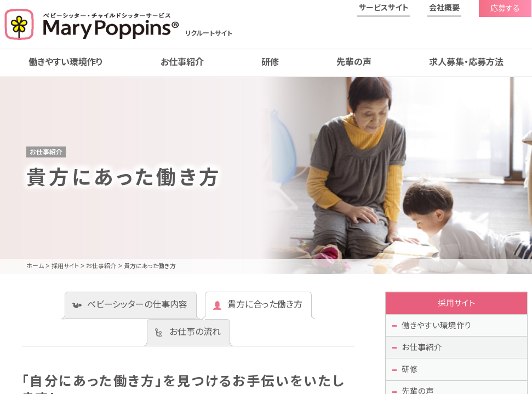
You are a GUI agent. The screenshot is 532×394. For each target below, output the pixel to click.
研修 (270, 62)
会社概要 (444, 8)
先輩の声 (354, 62)
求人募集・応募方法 (466, 62)
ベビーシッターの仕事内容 (137, 305)
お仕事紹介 (182, 62)
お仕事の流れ (195, 332)
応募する (505, 8)
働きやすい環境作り (66, 62)
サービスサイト (384, 8)
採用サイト (457, 304)
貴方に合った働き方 (265, 305)
